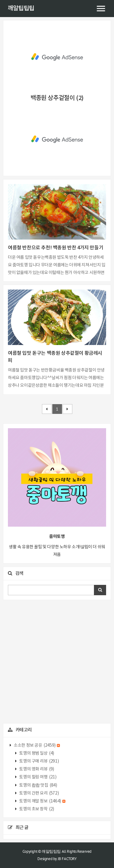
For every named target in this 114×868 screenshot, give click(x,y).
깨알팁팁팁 (21, 9)
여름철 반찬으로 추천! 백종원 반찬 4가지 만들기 (55, 248)
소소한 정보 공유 (37, 745)
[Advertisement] (57, 57)
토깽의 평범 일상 (36, 753)
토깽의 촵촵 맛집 (38, 785)
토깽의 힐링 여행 (38, 777)
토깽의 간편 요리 (39, 793)
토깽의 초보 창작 (36, 809)
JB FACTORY (67, 859)
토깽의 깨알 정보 (42, 801)
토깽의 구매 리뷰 (39, 761)
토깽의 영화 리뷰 (36, 769)
